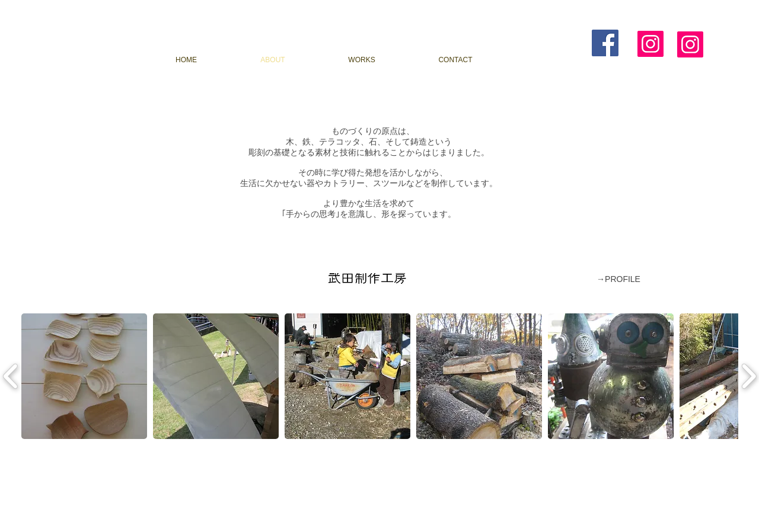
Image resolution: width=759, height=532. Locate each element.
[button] (84, 376)
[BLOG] (552, 60)
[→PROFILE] (618, 280)
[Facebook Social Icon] (605, 43)
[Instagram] (650, 44)
